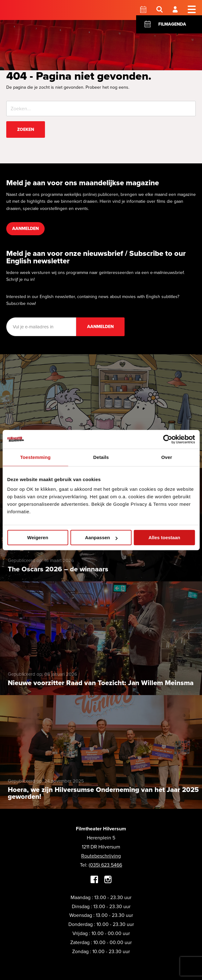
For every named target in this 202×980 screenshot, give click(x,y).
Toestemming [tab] (35, 457)
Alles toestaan (164, 537)
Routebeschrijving (101, 856)
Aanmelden (25, 229)
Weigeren (38, 537)
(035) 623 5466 (105, 865)
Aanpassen (101, 537)
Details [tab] (101, 457)
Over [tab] (167, 457)
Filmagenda (172, 24)
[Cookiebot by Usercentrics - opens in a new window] (168, 439)
